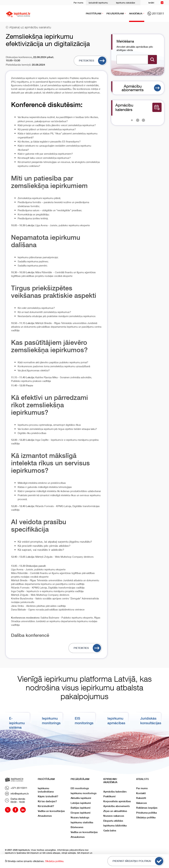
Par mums (78, 3)
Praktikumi (109, 796)
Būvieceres (77, 827)
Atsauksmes (45, 816)
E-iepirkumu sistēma (17, 723)
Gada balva (110, 830)
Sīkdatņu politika (146, 817)
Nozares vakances (114, 816)
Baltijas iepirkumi (81, 808)
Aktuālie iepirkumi (81, 798)
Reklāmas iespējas (147, 808)
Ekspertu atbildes (113, 821)
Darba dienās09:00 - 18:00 (15, 800)
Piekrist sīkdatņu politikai (138, 861)
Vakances (142, 803)
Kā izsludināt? (46, 806)
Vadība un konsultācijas (51, 811)
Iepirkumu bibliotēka (115, 826)
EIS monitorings (80, 788)
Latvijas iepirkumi (81, 803)
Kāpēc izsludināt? (48, 796)
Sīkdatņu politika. (55, 861)
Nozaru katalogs (80, 817)
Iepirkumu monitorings (84, 793)
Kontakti (141, 793)
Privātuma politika (146, 813)
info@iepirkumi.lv (17, 794)
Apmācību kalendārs (115, 792)
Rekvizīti (141, 798)
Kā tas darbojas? (47, 801)
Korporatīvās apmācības (117, 801)
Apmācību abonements (141, 88)
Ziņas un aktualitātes (115, 811)
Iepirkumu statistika (82, 822)
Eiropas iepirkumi (81, 813)
